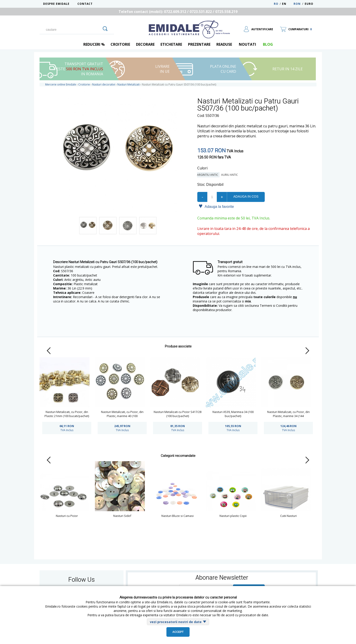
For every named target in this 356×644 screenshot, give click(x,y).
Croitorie (120, 44)
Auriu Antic (230, 175)
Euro (309, 4)
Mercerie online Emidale (61, 84)
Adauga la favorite (216, 206)
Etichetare (171, 44)
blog (268, 44)
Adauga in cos (246, 196)
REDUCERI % (94, 44)
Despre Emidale (56, 4)
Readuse (224, 44)
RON (297, 4)
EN (287, 4)
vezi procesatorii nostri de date (176, 622)
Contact (85, 4)
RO (276, 4)
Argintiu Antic (208, 175)
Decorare (145, 44)
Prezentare (199, 44)
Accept (178, 632)
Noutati (247, 44)
